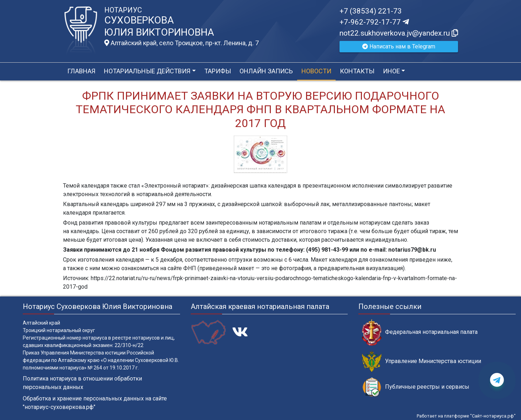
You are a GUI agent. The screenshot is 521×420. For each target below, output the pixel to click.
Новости (316, 71)
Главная (81, 71)
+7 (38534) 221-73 (371, 11)
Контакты (357, 71)
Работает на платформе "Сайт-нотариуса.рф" (466, 416)
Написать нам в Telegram (399, 46)
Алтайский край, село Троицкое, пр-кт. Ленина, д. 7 (181, 43)
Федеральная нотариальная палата (420, 332)
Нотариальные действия (147, 71)
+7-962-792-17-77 (374, 22)
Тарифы (218, 71)
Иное (391, 71)
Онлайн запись (266, 71)
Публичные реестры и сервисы (416, 387)
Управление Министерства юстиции (422, 361)
